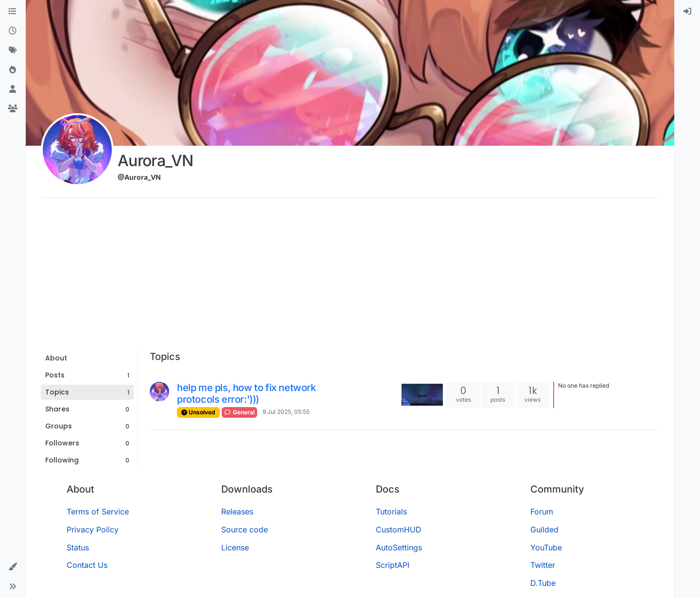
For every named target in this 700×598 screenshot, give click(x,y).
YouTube (546, 547)
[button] (13, 567)
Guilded (544, 530)
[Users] (13, 89)
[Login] (687, 12)
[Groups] (13, 109)
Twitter (543, 565)
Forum (542, 512)
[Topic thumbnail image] (422, 395)
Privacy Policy (93, 530)
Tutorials (391, 512)
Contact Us (87, 565)
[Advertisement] (350, 278)
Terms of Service (98, 512)
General (239, 412)
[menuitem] (687, 12)
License (235, 547)
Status (78, 547)
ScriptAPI (393, 565)
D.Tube (543, 583)
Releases (237, 512)
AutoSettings (399, 547)
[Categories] (13, 12)
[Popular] (13, 70)
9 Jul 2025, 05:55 (286, 412)
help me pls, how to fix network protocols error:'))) (246, 393)
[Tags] (13, 51)
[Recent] (13, 31)
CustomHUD (399, 530)
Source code (245, 530)
